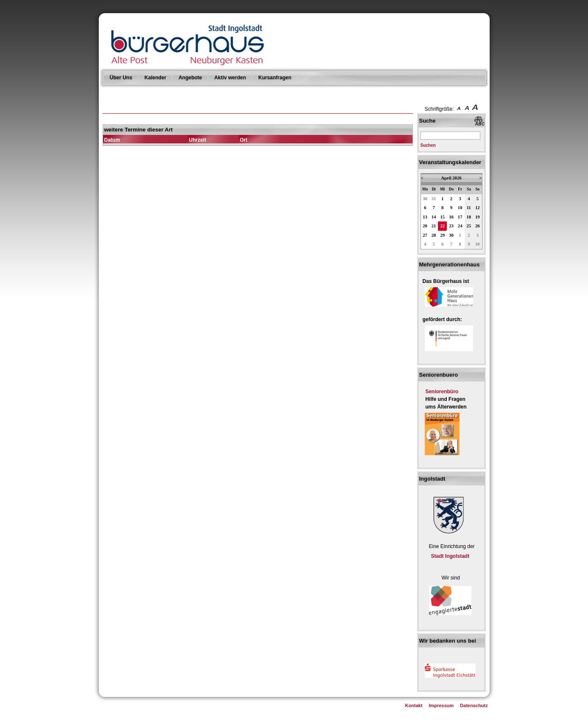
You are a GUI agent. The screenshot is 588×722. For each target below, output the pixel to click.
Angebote (190, 78)
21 (434, 226)
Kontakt (414, 705)
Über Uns (121, 78)
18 (469, 217)
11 (469, 208)
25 (469, 226)
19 (478, 217)
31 (434, 199)
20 (425, 226)
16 (451, 217)
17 (460, 217)
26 (478, 226)
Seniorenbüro (442, 392)
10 (460, 208)
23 (451, 226)
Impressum (441, 705)
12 (478, 208)
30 (425, 199)
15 (442, 217)
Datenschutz (474, 705)
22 (442, 226)
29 (442, 235)
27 (425, 235)
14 (434, 217)
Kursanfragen (275, 78)
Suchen (428, 145)
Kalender (155, 78)
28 (434, 235)
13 (425, 217)
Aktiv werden (230, 78)
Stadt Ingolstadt (450, 556)
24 (460, 226)
